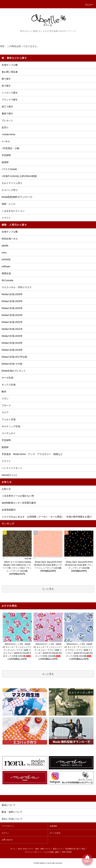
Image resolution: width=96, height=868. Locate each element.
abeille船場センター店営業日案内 (19, 503)
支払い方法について (25, 849)
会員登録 (53, 826)
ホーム (13, 849)
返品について (58, 849)
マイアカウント (8, 826)
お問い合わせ (7, 840)
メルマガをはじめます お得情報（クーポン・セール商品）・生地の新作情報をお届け (47, 517)
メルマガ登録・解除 (51, 852)
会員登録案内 (9, 510)
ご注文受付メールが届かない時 (18, 496)
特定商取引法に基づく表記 (75, 849)
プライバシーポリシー (33, 852)
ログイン (5, 833)
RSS (64, 852)
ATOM (69, 852)
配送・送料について (43, 849)
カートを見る (55, 833)
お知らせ (6, 489)
